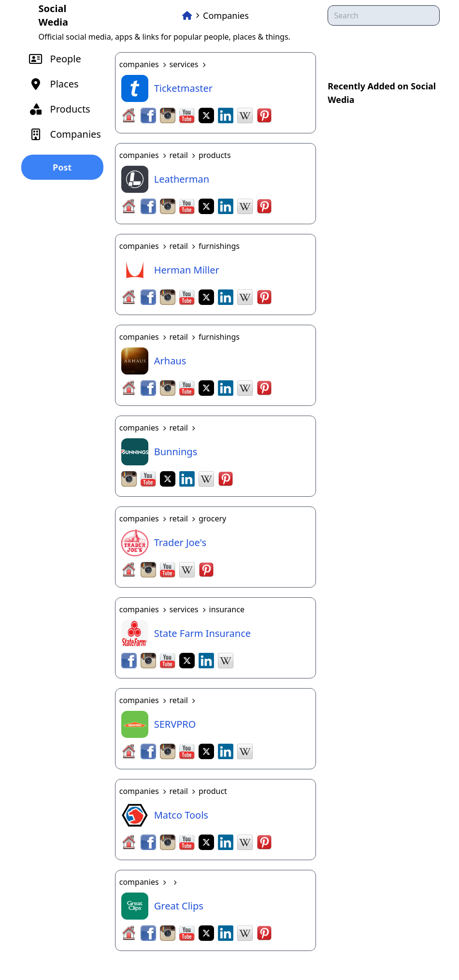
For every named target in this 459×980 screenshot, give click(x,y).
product (213, 791)
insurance (227, 609)
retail (179, 155)
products (215, 155)
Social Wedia (53, 15)
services (184, 64)
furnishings (219, 246)
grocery (212, 519)
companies (139, 64)
